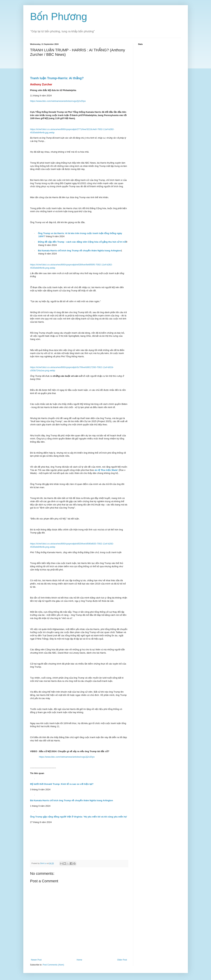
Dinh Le (44, 863)
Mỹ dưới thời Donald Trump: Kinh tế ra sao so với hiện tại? (62, 784)
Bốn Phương (59, 17)
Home (79, 960)
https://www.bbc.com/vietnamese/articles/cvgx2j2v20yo (58, 101)
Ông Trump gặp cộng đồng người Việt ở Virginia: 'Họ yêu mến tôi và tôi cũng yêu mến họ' (79, 817)
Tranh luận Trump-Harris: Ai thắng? (57, 78)
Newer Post (36, 960)
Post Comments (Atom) (53, 965)
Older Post (122, 960)
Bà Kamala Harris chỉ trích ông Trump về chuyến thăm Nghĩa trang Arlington (72, 800)
